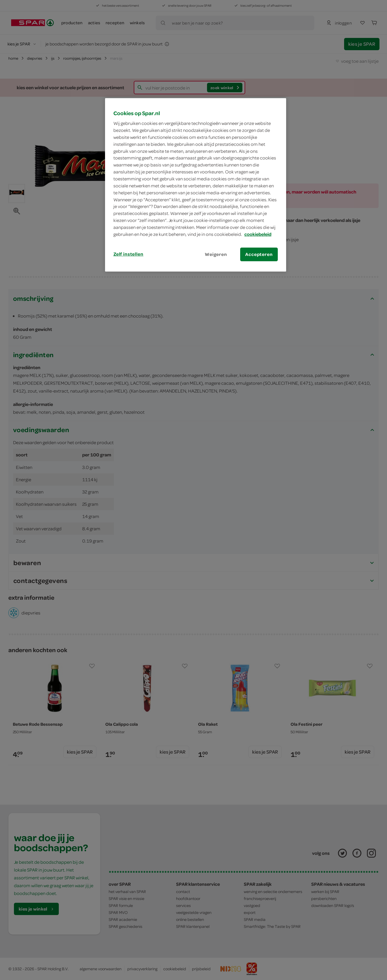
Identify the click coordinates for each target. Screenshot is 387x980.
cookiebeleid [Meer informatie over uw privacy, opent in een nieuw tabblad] (258, 234)
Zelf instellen (128, 254)
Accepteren (259, 254)
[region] (196, 185)
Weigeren (216, 254)
